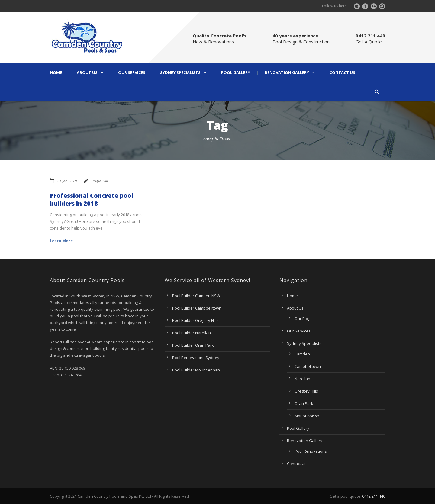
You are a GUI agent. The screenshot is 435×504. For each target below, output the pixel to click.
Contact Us (342, 73)
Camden (302, 354)
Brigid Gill (100, 181)
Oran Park (304, 403)
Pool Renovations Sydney (196, 358)
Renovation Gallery (287, 73)
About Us (87, 73)
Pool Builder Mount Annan (196, 370)
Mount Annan (307, 416)
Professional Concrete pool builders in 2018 (92, 199)
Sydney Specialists (180, 73)
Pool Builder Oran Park (193, 345)
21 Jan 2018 (67, 181)
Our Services (132, 73)
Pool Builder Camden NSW (196, 296)
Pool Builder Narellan (192, 333)
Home (56, 73)
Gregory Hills (306, 391)
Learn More (61, 241)
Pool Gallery (236, 73)
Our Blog (302, 319)
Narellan (302, 379)
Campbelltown (308, 366)
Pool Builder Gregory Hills (195, 320)
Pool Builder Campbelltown (197, 308)
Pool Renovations (311, 451)
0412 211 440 (374, 496)
